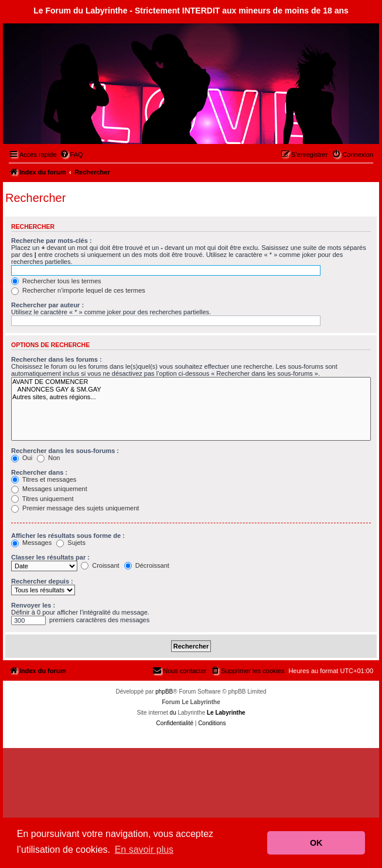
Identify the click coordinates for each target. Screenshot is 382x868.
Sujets (71, 543)
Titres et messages (44, 479)
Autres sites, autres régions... (191, 397)
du (173, 713)
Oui (22, 458)
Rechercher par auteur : (47, 305)
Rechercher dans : (39, 472)
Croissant (100, 565)
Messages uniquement (49, 489)
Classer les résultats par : (50, 557)
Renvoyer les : (33, 605)
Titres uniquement (42, 499)
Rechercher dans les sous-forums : (65, 451)
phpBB (164, 692)
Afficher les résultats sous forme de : (68, 536)
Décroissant (147, 565)
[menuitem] (71, 155)
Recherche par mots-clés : (52, 241)
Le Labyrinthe (226, 713)
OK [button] (316, 843)
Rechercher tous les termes (56, 281)
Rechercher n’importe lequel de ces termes (78, 290)
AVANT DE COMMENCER (191, 382)
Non (48, 458)
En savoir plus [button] (144, 850)
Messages (31, 543)
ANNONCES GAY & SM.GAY (191, 390)
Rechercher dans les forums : (57, 359)
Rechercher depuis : (42, 581)
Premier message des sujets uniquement (75, 508)
